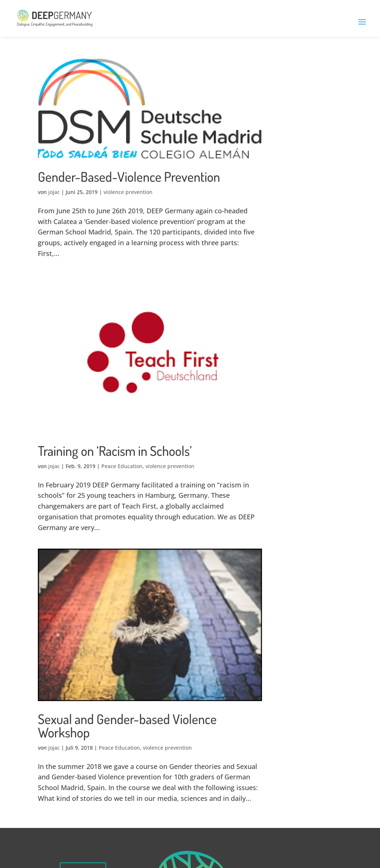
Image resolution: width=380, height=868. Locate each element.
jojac (54, 192)
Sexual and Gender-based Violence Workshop (127, 726)
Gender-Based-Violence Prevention (129, 177)
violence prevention (128, 192)
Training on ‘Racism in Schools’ (115, 451)
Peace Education (122, 466)
